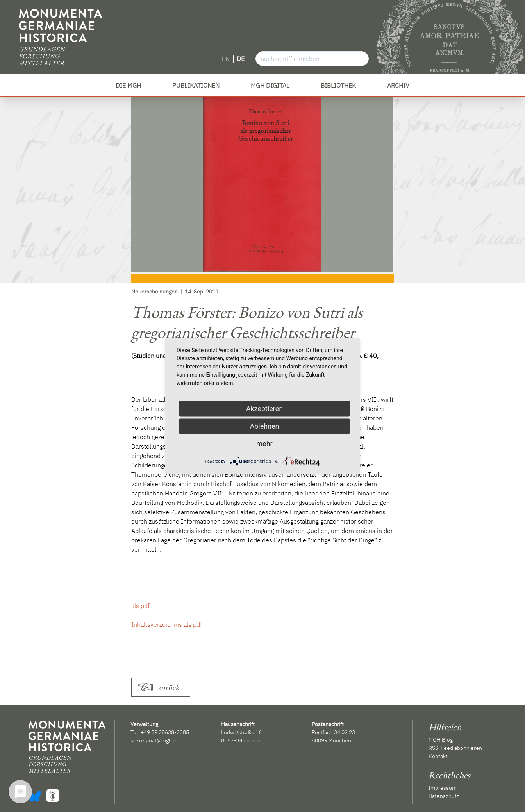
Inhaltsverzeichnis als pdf (167, 624)
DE (241, 59)
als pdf (140, 606)
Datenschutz (444, 796)
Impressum (443, 788)
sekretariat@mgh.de (155, 740)
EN (226, 59)
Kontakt (438, 756)
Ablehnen (264, 426)
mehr (264, 444)
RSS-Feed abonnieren (455, 748)
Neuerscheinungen (154, 292)
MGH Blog (441, 740)
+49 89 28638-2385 (165, 732)
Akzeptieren (265, 409)
